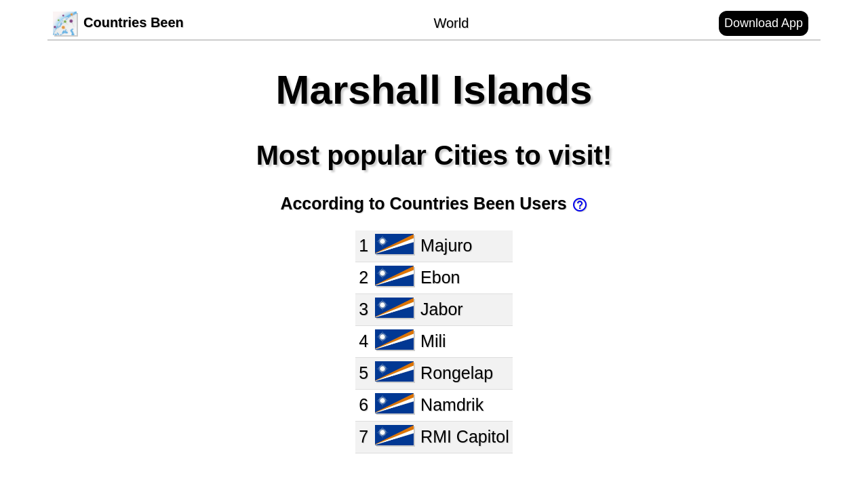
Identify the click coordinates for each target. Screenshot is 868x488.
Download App (764, 23)
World (451, 23)
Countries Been (118, 22)
